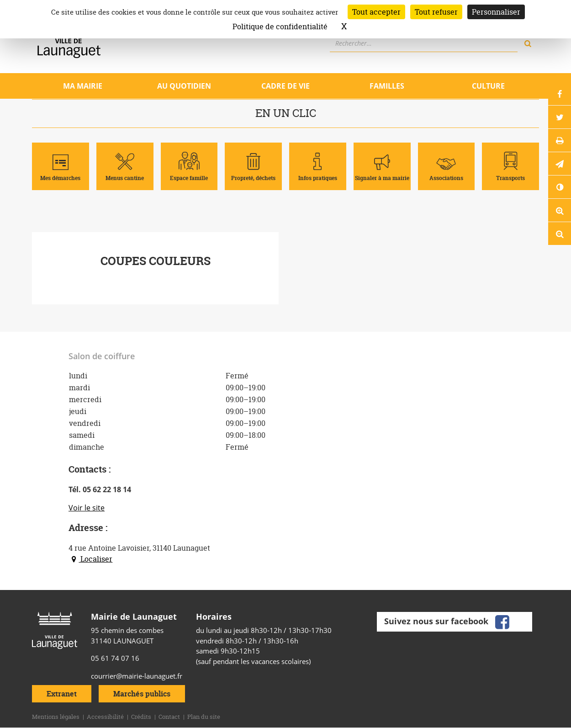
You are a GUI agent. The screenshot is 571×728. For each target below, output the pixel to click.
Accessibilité (105, 717)
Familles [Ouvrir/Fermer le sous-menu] (387, 86)
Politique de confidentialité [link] (280, 27)
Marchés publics (142, 694)
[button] (560, 164)
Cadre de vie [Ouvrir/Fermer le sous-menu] (285, 86)
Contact (169, 717)
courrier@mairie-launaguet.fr (137, 676)
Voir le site (87, 508)
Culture (488, 86)
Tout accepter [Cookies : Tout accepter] (376, 12)
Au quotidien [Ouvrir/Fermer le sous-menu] (184, 86)
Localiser (90, 559)
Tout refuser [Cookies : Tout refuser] (436, 12)
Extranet (62, 694)
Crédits (141, 717)
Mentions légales (56, 717)
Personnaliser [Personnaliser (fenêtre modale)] (496, 12)
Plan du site (204, 717)
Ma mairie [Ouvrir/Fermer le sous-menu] (83, 86)
